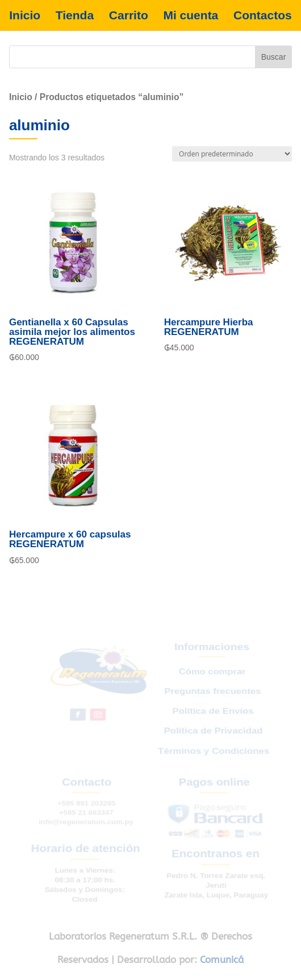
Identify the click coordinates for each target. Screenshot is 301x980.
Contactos (263, 15)
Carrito (129, 15)
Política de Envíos (212, 717)
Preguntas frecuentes (212, 700)
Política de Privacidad (213, 735)
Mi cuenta (191, 15)
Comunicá (222, 960)
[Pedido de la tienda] (232, 154)
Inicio (25, 15)
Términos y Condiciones (214, 753)
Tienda (75, 15)
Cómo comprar (211, 683)
